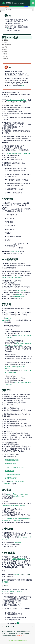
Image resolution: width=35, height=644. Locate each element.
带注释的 (16, 574)
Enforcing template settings (14, 467)
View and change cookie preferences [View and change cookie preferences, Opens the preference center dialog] (17, 641)
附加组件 (6, 59)
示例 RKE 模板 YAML (19, 559)
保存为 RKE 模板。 (23, 290)
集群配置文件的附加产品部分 (12, 591)
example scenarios (7, 319)
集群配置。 (6, 582)
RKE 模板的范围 (7, 45)
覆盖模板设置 (10, 471)
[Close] (32, 627)
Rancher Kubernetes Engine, (17, 100)
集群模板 (18, 542)
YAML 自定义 (6, 56)
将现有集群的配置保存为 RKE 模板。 (20, 153)
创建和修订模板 (10, 464)
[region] (17, 634)
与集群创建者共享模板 (13, 474)
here (22, 86)
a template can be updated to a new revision (17, 367)
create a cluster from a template (18, 494)
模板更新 (19, 294)
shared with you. (19, 496)
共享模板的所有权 (11, 478)
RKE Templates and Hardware (12, 277)
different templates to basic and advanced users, (18, 344)
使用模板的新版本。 (20, 296)
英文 (7, 29)
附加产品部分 (15, 251)
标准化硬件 (6, 54)
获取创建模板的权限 (12, 460)
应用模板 (5, 52)
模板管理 (5, 49)
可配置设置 (6, 42)
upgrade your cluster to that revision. (14, 506)
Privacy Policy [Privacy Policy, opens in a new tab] (20, 635)
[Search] (19, 10)
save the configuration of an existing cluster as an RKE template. (17, 520)
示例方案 (5, 47)
